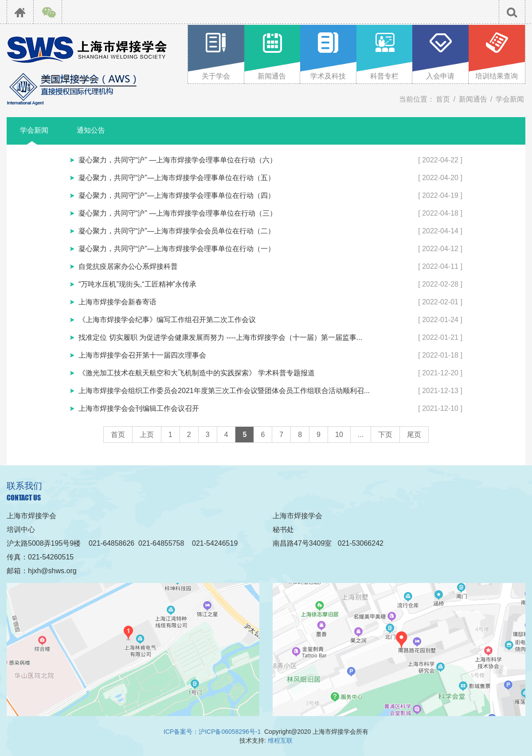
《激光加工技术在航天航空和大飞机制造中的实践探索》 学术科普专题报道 (196, 373)
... (361, 435)
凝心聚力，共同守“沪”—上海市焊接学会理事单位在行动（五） (177, 178)
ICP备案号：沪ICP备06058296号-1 (212, 732)
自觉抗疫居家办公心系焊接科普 (128, 266)
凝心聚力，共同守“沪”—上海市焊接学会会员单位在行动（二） (177, 231)
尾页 (414, 435)
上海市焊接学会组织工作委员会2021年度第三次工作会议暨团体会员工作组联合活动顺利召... (224, 391)
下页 (385, 435)
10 (339, 435)
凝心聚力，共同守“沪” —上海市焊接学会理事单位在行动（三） (178, 213)
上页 (147, 435)
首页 (443, 99)
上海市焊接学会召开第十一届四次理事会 (142, 355)
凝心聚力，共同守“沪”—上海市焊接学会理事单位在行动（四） (177, 195)
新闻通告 (473, 99)
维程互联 (280, 740)
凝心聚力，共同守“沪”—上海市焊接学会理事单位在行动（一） (177, 249)
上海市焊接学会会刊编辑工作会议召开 (139, 408)
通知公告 (91, 130)
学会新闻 (510, 99)
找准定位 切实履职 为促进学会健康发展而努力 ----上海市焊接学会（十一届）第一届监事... (220, 337)
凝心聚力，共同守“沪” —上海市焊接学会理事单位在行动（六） (178, 160)
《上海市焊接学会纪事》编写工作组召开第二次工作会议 (167, 320)
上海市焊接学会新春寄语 (117, 302)
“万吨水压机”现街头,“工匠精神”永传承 (137, 284)
